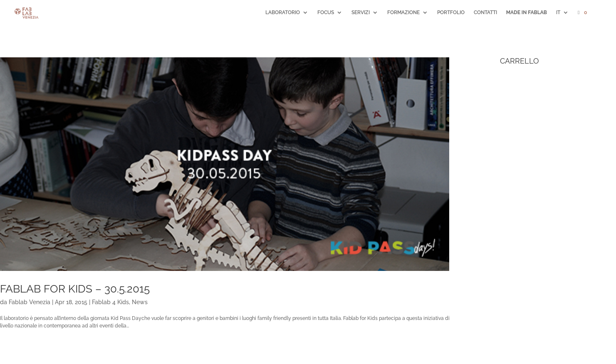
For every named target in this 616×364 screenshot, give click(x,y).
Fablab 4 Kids (110, 302)
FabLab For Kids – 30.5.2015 (75, 289)
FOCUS (326, 12)
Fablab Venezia (30, 302)
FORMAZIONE (403, 12)
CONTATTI (485, 12)
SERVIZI (361, 12)
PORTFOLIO (451, 12)
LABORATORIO (283, 12)
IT (558, 12)
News (140, 302)
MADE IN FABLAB (527, 12)
